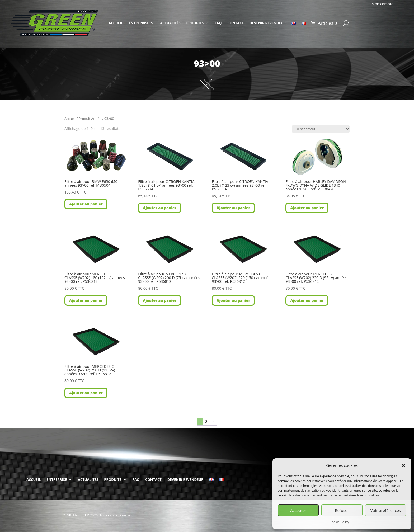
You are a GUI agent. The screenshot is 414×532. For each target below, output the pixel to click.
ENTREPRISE (139, 23)
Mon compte (382, 4)
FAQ (218, 23)
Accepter (298, 510)
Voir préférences (386, 510)
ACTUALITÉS (170, 23)
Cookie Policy (339, 522)
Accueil (70, 119)
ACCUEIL (116, 23)
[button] (403, 465)
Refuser (342, 510)
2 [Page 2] (206, 422)
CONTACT (236, 23)
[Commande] (321, 129)
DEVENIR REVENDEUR (268, 23)
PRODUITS (195, 23)
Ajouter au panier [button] (86, 204)
